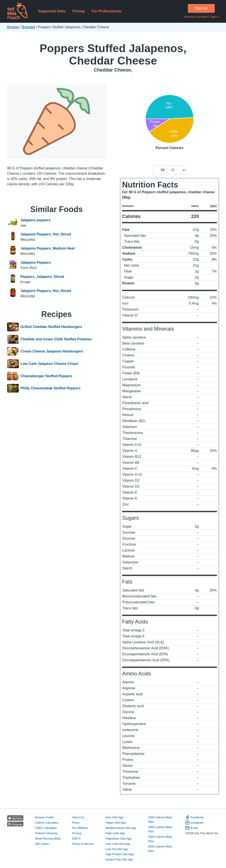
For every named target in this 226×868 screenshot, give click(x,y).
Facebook (194, 817)
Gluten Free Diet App (119, 859)
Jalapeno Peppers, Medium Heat (48, 248)
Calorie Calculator (47, 823)
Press (76, 823)
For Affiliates (80, 828)
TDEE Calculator (46, 828)
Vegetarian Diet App (118, 839)
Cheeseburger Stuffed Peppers (46, 376)
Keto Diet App (114, 817)
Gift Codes (42, 844)
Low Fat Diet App (117, 849)
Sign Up (201, 8)
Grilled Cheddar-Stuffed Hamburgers (51, 327)
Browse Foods (44, 817)
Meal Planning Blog (48, 839)
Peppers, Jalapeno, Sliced (42, 277)
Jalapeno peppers (36, 220)
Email (191, 828)
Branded (29, 27)
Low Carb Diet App (118, 844)
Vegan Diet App (116, 823)
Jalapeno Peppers (36, 262)
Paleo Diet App (115, 833)
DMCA (76, 839)
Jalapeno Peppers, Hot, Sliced (46, 234)
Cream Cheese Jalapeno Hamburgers (52, 352)
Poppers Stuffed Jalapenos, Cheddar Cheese (113, 54)
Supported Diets (52, 11)
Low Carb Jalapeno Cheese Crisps (49, 364)
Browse (13, 27)
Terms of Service (83, 844)
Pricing (79, 11)
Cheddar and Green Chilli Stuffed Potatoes (56, 339)
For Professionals (106, 11)
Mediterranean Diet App (121, 828)
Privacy (77, 833)
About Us (78, 817)
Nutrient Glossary (46, 833)
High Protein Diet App (120, 854)
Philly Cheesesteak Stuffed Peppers (51, 388)
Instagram (194, 823)
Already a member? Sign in (201, 17)
